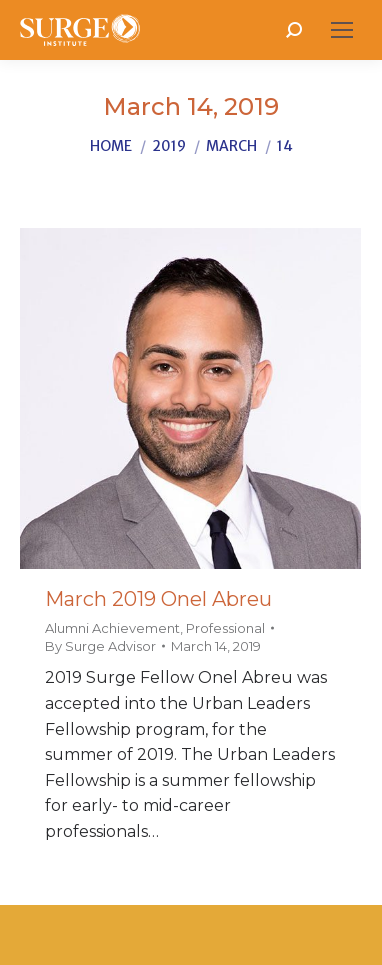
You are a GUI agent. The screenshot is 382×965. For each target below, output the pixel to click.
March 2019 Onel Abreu (158, 599)
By (100, 646)
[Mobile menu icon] (342, 30)
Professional (225, 628)
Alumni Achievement (112, 628)
